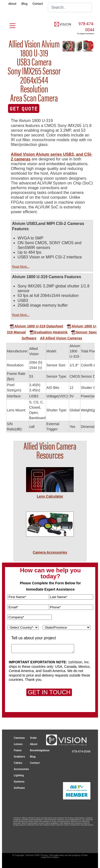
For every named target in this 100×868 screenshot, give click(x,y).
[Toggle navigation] (10, 25)
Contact (38, 4)
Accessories (21, 769)
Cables (18, 763)
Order (33, 738)
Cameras (19, 738)
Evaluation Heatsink (48, 332)
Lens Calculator (50, 496)
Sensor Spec (82, 332)
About (12, 4)
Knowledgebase (40, 750)
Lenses (18, 744)
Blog (24, 4)
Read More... (21, 267)
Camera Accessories (50, 552)
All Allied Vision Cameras (61, 338)
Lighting (19, 775)
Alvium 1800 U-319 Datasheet (36, 326)
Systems (19, 782)
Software (29, 338)
